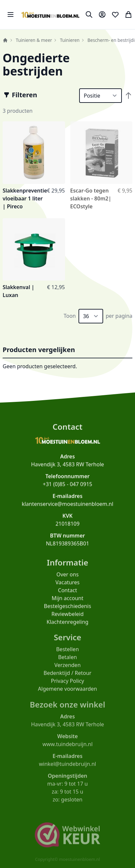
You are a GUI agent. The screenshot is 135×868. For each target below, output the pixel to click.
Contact (68, 592)
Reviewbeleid (67, 616)
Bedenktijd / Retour (68, 676)
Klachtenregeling (67, 624)
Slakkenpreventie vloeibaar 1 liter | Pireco (25, 198)
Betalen (67, 660)
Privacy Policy (67, 684)
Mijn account (67, 600)
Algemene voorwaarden (68, 692)
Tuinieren (70, 40)
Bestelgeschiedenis (68, 608)
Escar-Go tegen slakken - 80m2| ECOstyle (91, 198)
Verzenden (67, 668)
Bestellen (67, 652)
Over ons (68, 577)
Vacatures (68, 584)
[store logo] (50, 15)
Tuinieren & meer (34, 40)
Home (5, 40)
